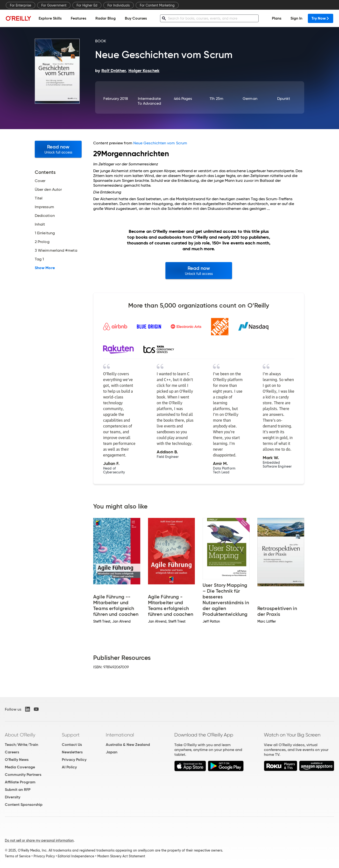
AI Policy (69, 767)
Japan (112, 752)
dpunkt (284, 99)
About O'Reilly (20, 735)
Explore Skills (50, 18)
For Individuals (119, 5)
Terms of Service (18, 856)
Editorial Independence (76, 856)
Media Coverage (20, 767)
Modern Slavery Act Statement (121, 856)
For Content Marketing (157, 5)
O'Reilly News (17, 760)
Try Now (321, 18)
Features (78, 18)
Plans (277, 18)
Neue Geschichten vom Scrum (160, 143)
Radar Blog (106, 18)
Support (71, 735)
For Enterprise (21, 5)
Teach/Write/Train (21, 745)
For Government (54, 5)
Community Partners (23, 775)
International (120, 735)
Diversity (13, 797)
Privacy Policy (74, 760)
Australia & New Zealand (128, 745)
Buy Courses (136, 18)
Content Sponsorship (24, 805)
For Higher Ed (87, 5)
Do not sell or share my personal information (39, 840)
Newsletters (72, 752)
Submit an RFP (18, 790)
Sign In (296, 18)
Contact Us (72, 745)
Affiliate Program (20, 782)
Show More (45, 268)
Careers (12, 752)
